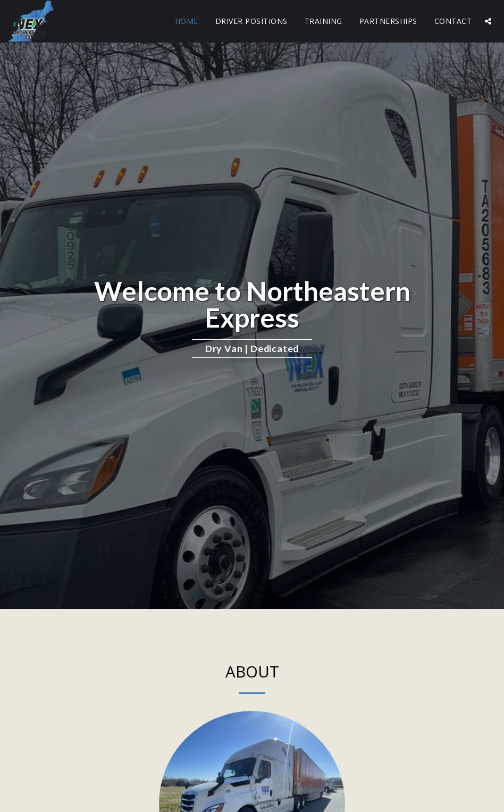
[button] (488, 21)
